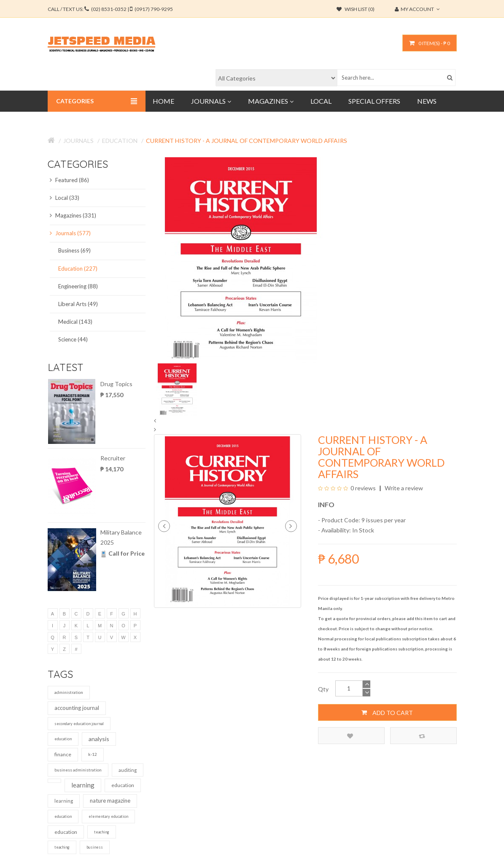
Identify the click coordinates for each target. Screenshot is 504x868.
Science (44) (73, 339)
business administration (78, 770)
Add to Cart (387, 712)
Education (120, 141)
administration (69, 692)
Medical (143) (75, 322)
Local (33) (65, 198)
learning (83, 785)
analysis (99, 739)
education (63, 739)
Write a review (403, 488)
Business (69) (74, 250)
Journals (78, 141)
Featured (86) (69, 180)
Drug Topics (116, 384)
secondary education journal (79, 724)
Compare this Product (422, 736)
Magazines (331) (73, 215)
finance (63, 754)
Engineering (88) (78, 286)
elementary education (108, 816)
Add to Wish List (350, 736)
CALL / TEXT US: (110, 9)
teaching (102, 832)
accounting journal (77, 708)
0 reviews (363, 488)
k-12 (93, 754)
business (95, 847)
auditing (128, 770)
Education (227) (78, 269)
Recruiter (113, 458)
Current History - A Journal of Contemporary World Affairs (247, 141)
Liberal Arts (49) (78, 304)
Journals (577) (70, 233)
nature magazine (110, 801)
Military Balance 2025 (121, 537)
